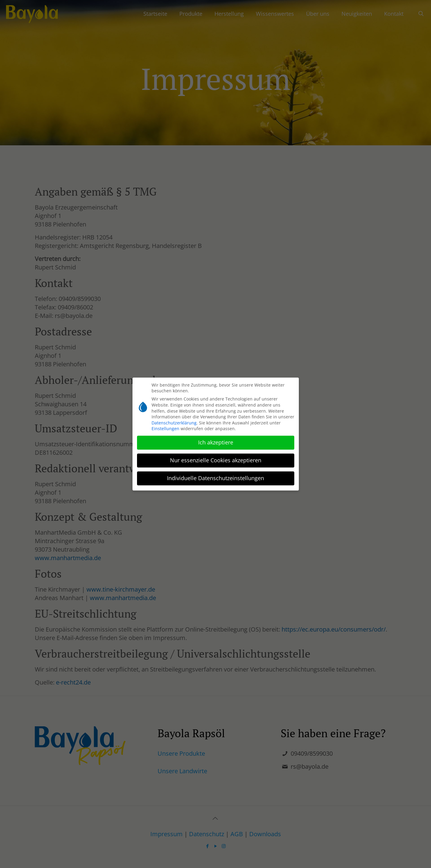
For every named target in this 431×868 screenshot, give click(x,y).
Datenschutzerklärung (174, 420)
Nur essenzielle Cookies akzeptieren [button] (216, 458)
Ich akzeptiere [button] (216, 440)
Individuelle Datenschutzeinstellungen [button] (215, 476)
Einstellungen (165, 426)
